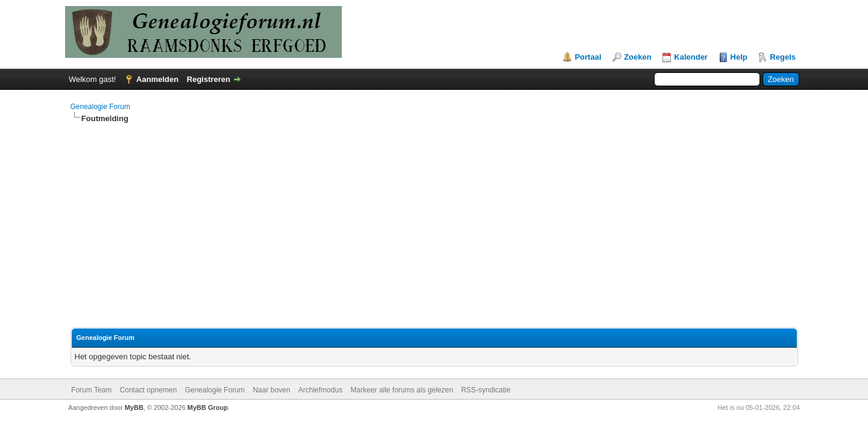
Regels (783, 57)
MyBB (134, 407)
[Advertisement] (434, 215)
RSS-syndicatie (486, 390)
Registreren (209, 79)
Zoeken (638, 57)
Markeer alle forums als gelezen (402, 390)
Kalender (691, 57)
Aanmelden (157, 79)
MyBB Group (208, 407)
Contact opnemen (149, 390)
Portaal (588, 57)
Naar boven (271, 390)
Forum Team (91, 390)
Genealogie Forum (100, 107)
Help (739, 57)
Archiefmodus (320, 390)
